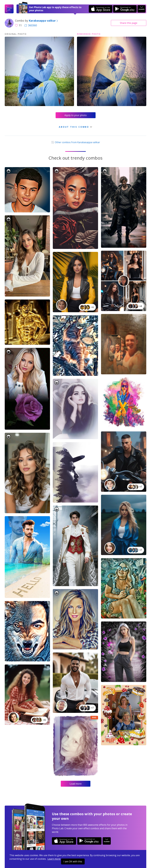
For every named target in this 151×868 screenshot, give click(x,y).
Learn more (54, 859)
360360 (31, 25)
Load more (76, 784)
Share (129, 23)
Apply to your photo (76, 115)
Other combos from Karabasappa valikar (75, 142)
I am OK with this (73, 861)
